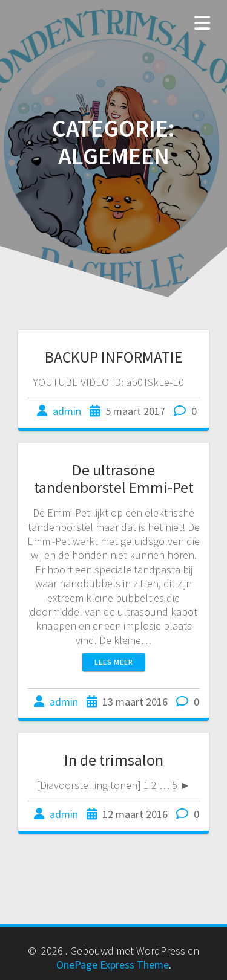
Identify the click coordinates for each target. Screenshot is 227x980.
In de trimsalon (114, 760)
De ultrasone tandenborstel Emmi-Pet (114, 479)
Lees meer (114, 662)
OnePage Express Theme (113, 965)
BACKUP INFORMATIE (113, 357)
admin (67, 411)
